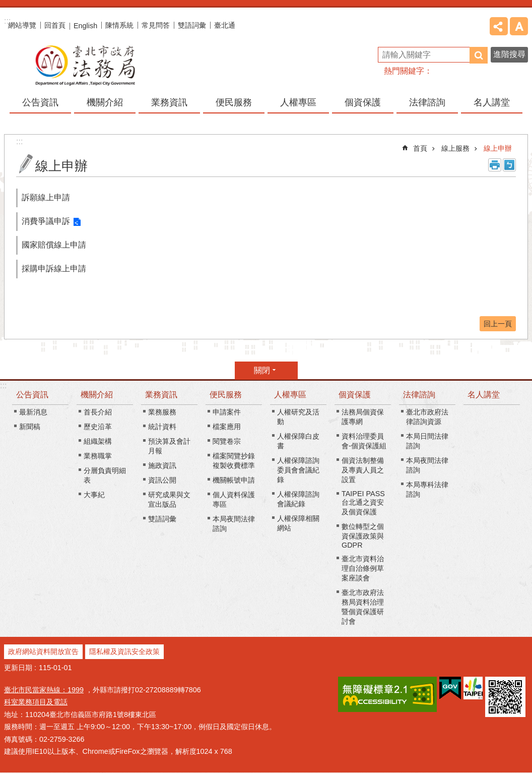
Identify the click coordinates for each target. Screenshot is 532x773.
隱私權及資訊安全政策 (124, 651)
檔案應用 (227, 427)
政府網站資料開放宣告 (43, 651)
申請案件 (227, 412)
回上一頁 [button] (498, 324)
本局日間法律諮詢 (427, 441)
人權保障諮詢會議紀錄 (298, 499)
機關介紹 (97, 395)
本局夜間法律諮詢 (234, 524)
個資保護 (355, 395)
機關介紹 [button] (105, 102)
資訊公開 (162, 480)
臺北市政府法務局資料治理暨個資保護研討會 (363, 607)
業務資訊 (161, 395)
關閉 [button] (262, 370)
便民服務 (226, 395)
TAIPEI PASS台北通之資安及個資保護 (363, 503)
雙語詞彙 (192, 25)
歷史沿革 (98, 427)
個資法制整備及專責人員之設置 (363, 470)
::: (3, 385)
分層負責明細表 (105, 475)
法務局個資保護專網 (363, 417)
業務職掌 (98, 456)
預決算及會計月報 (169, 446)
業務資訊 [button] (169, 102)
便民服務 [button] (234, 102)
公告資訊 (32, 395)
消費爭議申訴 (46, 221)
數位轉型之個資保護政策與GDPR (363, 536)
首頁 (420, 148)
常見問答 (156, 25)
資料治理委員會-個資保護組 (364, 441)
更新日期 (18, 668)
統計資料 (162, 427)
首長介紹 (98, 412)
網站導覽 (22, 25)
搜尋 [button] (479, 55)
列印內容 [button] (495, 165)
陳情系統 (119, 25)
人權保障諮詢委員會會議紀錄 (298, 470)
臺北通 (225, 25)
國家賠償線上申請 (54, 245)
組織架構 (98, 441)
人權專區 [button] (298, 102)
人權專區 (290, 395)
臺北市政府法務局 (85, 65)
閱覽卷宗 (227, 441)
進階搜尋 (509, 54)
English (85, 26)
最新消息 (33, 412)
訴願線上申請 (46, 197)
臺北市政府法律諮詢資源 (427, 417)
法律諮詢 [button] (427, 102)
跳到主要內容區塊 (5, 5)
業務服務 (162, 412)
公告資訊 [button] (40, 102)
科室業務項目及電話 (36, 702)
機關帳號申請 (234, 480)
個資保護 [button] (363, 102)
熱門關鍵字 (404, 71)
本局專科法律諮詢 (427, 489)
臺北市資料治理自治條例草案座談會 (363, 568)
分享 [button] (499, 26)
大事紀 (94, 495)
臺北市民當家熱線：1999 (44, 690)
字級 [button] (519, 26)
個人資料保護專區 (234, 499)
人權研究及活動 (298, 417)
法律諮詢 (419, 395)
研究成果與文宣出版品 (169, 499)
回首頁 (55, 25)
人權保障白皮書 (298, 441)
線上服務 (455, 148)
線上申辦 (498, 148)
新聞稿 (30, 427)
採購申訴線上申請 (54, 269)
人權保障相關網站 (298, 523)
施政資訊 (162, 465)
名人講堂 (492, 102)
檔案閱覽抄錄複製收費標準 (234, 461)
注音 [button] (509, 165)
